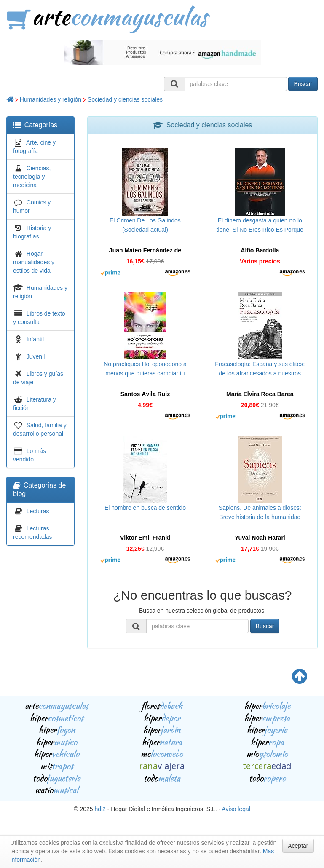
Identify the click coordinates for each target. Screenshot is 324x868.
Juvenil (36, 356)
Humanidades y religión (51, 99)
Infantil (35, 339)
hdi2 (100, 809)
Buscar (303, 84)
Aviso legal (236, 809)
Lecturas (38, 511)
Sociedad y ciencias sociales (125, 99)
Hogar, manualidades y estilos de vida (34, 262)
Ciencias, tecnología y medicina (32, 177)
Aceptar (298, 846)
